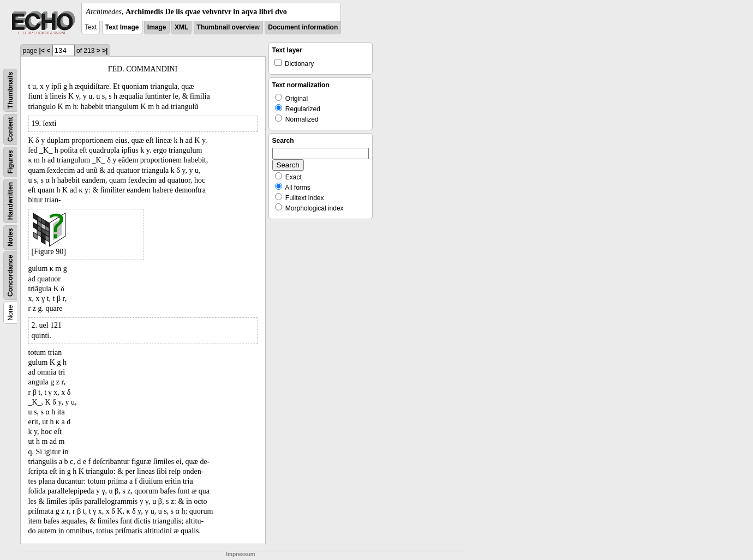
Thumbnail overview (228, 27)
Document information (303, 27)
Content (10, 130)
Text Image (122, 27)
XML (181, 27)
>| (105, 51)
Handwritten (10, 201)
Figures (10, 162)
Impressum (240, 554)
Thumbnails (10, 90)
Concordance (10, 276)
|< (42, 51)
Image (157, 27)
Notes (10, 237)
